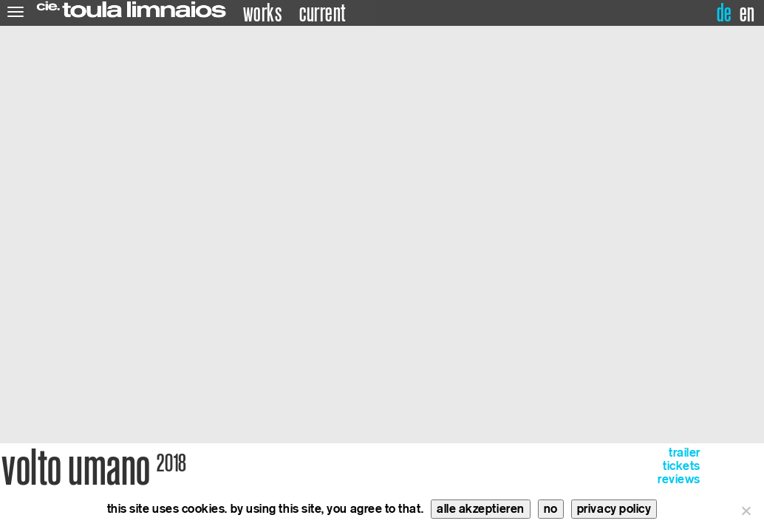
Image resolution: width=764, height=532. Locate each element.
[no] (746, 511)
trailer (685, 453)
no (551, 509)
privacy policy (614, 509)
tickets (682, 466)
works (263, 13)
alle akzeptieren (481, 509)
